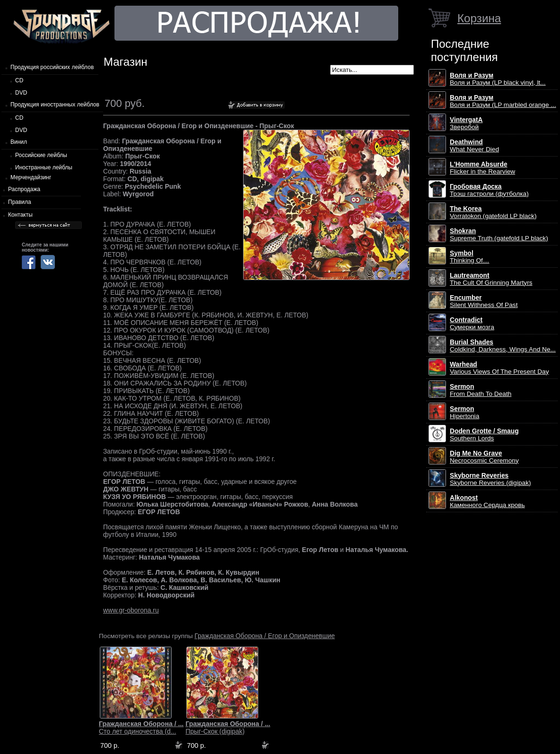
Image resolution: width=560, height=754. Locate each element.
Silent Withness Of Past (484, 301)
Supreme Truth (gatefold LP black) (499, 235)
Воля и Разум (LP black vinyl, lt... (498, 79)
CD (19, 80)
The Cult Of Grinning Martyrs (491, 279)
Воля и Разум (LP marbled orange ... (503, 101)
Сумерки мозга (472, 324)
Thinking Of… (470, 257)
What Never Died (474, 146)
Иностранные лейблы (44, 167)
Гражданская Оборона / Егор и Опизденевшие (265, 636)
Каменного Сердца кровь (487, 501)
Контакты (20, 215)
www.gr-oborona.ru (131, 610)
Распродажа (24, 189)
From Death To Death (481, 390)
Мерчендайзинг (31, 177)
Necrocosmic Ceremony (484, 457)
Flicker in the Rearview (482, 168)
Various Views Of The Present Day (499, 368)
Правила (20, 202)
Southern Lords (484, 435)
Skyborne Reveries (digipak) (490, 479)
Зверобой (466, 123)
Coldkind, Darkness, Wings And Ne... (503, 346)
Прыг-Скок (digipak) (228, 728)
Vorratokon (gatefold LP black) (493, 212)
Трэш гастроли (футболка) (489, 190)
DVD (21, 93)
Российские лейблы (41, 155)
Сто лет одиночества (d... (141, 728)
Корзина (479, 18)
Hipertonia (464, 412)
